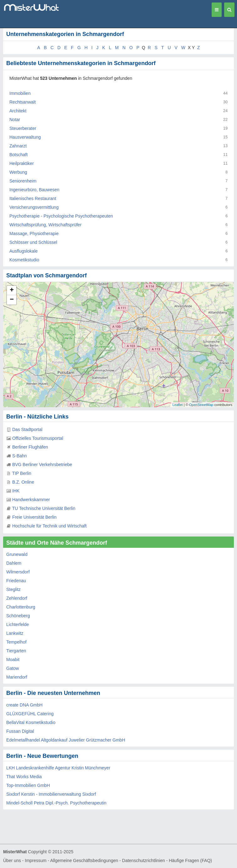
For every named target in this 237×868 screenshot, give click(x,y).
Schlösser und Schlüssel (33, 242)
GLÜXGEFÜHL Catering (30, 714)
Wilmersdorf (18, 572)
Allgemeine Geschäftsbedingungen (84, 860)
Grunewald (17, 554)
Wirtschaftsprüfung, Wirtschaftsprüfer (45, 225)
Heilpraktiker (22, 163)
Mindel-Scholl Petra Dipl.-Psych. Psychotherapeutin (56, 803)
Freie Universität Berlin (34, 517)
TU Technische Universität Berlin (44, 508)
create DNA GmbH (24, 705)
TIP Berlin (22, 473)
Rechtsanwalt (23, 102)
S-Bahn (20, 456)
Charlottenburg (21, 607)
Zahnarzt (18, 146)
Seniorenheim (23, 181)
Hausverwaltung (25, 137)
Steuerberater (23, 128)
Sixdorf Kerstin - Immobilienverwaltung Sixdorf (51, 794)
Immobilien (20, 93)
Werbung (18, 172)
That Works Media (24, 777)
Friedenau (16, 581)
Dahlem (14, 563)
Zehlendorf (17, 598)
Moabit (13, 660)
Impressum (36, 860)
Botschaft (18, 155)
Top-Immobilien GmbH (28, 785)
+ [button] (12, 290)
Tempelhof (16, 642)
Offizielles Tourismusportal (38, 438)
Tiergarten (16, 651)
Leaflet (178, 405)
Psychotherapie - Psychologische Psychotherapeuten (61, 216)
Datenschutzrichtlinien (144, 860)
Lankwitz (15, 633)
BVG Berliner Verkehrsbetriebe (42, 465)
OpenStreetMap (201, 405)
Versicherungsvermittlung (34, 207)
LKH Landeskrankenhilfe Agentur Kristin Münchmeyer (58, 768)
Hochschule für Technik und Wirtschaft (49, 526)
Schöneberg (18, 616)
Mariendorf (17, 677)
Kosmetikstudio (24, 260)
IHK (16, 491)
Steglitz (13, 589)
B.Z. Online (23, 482)
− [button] (12, 300)
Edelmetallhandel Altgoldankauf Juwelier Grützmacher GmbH (66, 740)
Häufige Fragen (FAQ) (190, 860)
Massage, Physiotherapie (34, 234)
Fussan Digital (20, 731)
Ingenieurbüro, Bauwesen (34, 190)
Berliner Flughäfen (30, 447)
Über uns (12, 860)
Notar (15, 120)
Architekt (18, 111)
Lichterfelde (18, 624)
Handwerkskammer (31, 500)
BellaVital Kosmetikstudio (31, 722)
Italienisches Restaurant (33, 198)
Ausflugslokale (23, 251)
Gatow (13, 668)
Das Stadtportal (27, 429)
